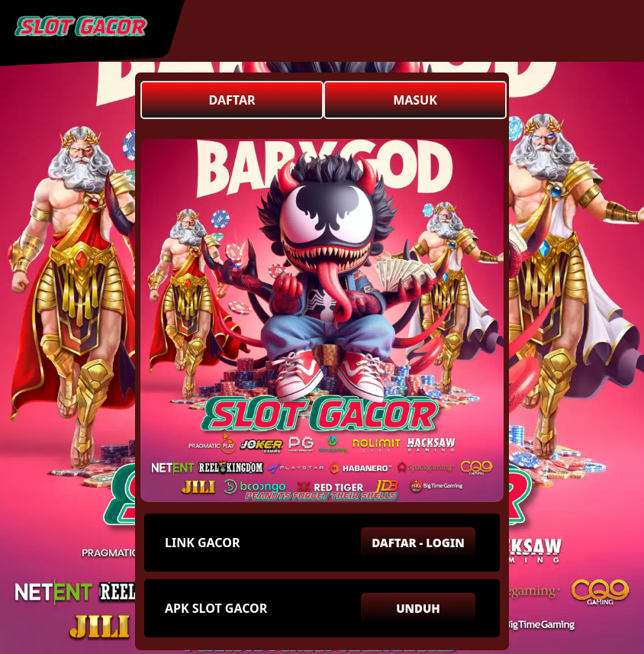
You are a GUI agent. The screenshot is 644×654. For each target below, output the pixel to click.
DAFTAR (232, 100)
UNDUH (418, 608)
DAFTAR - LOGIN (418, 543)
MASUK (415, 100)
